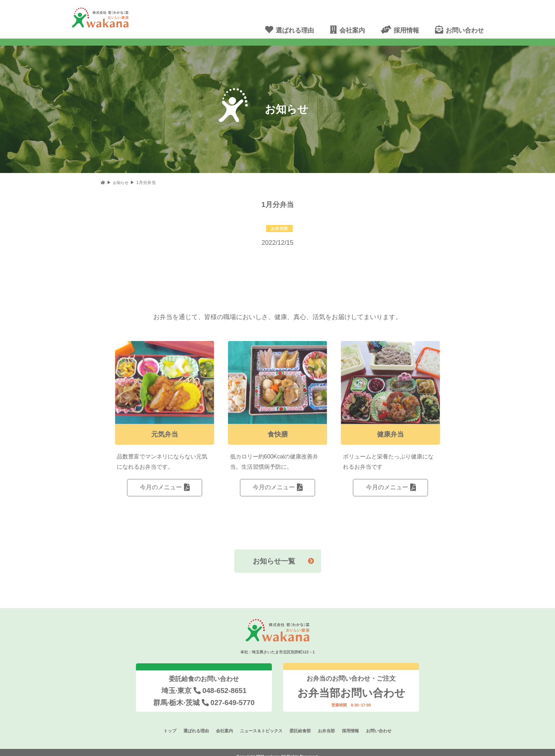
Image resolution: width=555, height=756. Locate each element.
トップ (163, 723)
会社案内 (221, 723)
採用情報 (355, 723)
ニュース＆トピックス (260, 723)
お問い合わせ (385, 723)
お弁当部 (330, 723)
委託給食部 (302, 723)
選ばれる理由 (191, 723)
